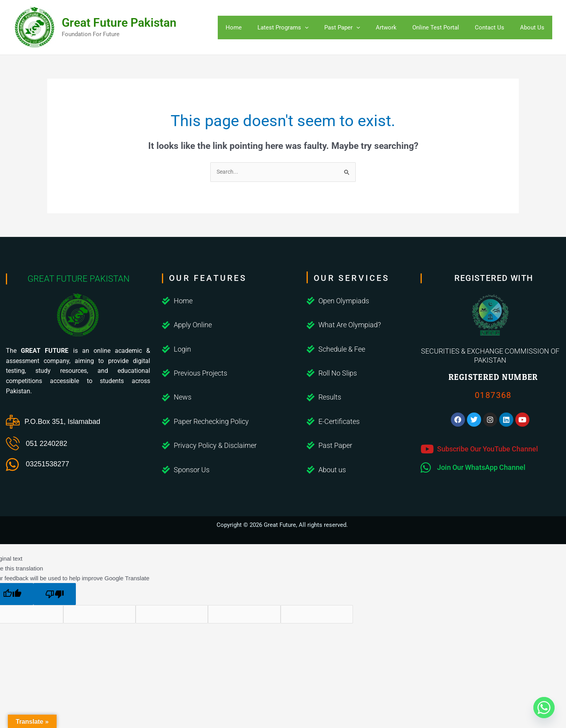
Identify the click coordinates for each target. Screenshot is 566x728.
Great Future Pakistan (119, 23)
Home (245, 28)
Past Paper (350, 28)
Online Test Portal (440, 28)
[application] (315, 28)
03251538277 (48, 464)
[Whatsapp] (544, 708)
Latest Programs (293, 28)
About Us (532, 28)
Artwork (392, 28)
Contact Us (492, 28)
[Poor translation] (55, 595)
